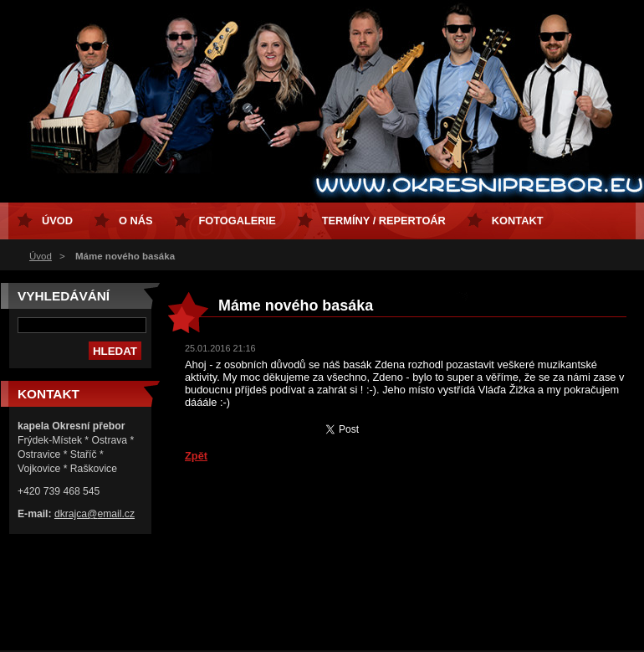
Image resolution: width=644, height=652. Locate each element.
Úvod (41, 256)
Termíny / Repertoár (384, 221)
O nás (136, 221)
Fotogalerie (238, 221)
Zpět (196, 456)
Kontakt (518, 221)
